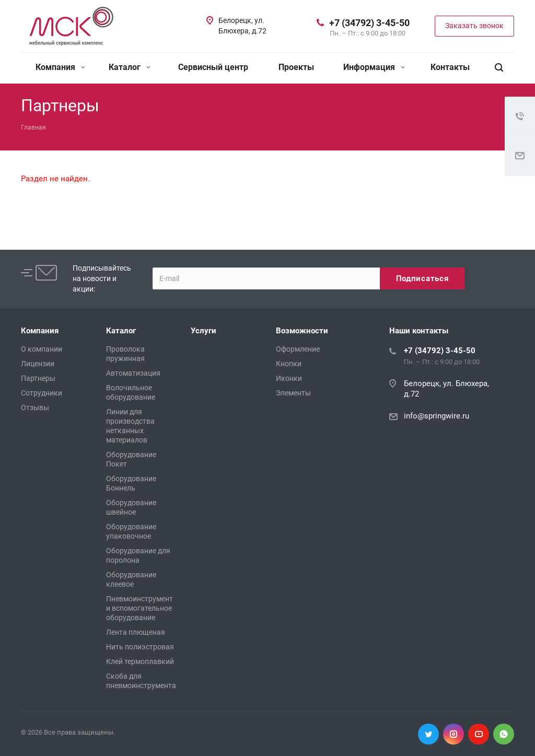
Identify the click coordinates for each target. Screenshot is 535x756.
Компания (60, 67)
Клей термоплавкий (140, 661)
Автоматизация (133, 373)
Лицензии (38, 364)
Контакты (450, 67)
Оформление (298, 349)
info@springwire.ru (437, 416)
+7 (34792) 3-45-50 (369, 23)
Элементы (293, 393)
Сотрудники (42, 393)
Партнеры (38, 378)
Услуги (203, 331)
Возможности (302, 331)
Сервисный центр (213, 67)
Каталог (130, 67)
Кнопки (289, 364)
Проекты (296, 67)
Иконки (289, 378)
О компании (42, 349)
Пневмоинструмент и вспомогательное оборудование (139, 608)
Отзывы (35, 408)
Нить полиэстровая (140, 647)
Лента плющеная (136, 632)
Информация (374, 67)
